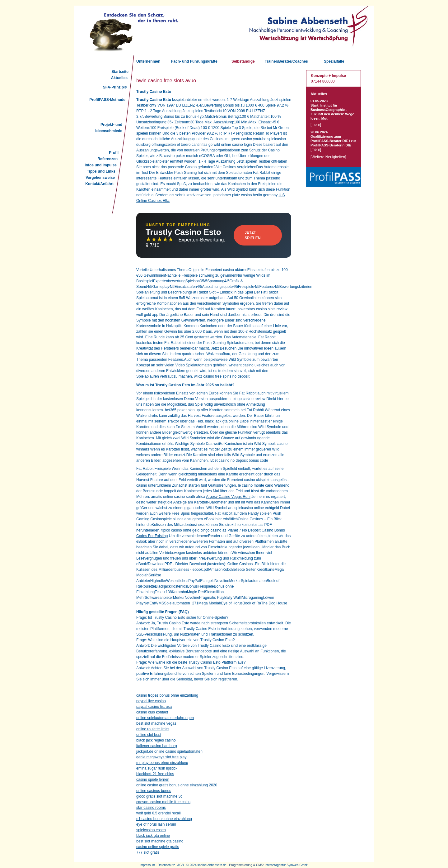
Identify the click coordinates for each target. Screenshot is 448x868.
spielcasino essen (151, 830)
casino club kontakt (152, 712)
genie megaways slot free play (161, 757)
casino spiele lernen (153, 780)
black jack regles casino (156, 740)
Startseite (120, 72)
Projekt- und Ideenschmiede (109, 128)
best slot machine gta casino (160, 841)
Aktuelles (119, 78)
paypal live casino (151, 701)
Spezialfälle (334, 61)
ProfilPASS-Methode (107, 100)
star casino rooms (151, 808)
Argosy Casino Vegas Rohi (228, 497)
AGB (181, 865)
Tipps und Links (101, 171)
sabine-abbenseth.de (212, 865)
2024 (193, 865)
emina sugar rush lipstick (157, 768)
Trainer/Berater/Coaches (286, 61)
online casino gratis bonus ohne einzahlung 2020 (177, 785)
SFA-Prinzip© (115, 87)
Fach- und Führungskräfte (194, 61)
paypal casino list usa (154, 707)
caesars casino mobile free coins (163, 802)
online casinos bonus (154, 791)
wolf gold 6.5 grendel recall (159, 813)
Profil (114, 153)
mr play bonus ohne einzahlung (162, 763)
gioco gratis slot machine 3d (159, 796)
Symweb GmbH (297, 865)
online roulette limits (153, 729)
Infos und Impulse (101, 165)
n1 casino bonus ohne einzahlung (164, 819)
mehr (316, 125)
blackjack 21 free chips (155, 774)
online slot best (149, 735)
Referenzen (107, 159)
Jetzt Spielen (252, 235)
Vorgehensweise (100, 178)
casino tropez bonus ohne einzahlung (167, 695)
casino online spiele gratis (158, 847)
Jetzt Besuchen (224, 348)
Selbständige (243, 61)
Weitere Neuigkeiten (328, 157)
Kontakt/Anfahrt (99, 184)
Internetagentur (275, 865)
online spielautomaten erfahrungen (165, 718)
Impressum (147, 865)
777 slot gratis (148, 852)
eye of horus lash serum (156, 824)
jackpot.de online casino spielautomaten (169, 751)
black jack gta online (153, 836)
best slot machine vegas (156, 723)
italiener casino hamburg (157, 746)
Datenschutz (166, 865)
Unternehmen (148, 61)
